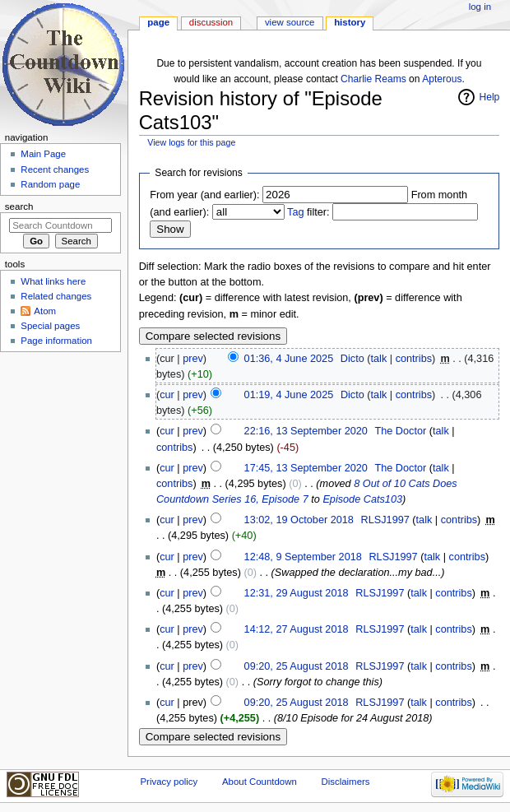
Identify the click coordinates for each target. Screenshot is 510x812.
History (350, 22)
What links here (53, 281)
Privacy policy (169, 782)
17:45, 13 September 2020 (306, 468)
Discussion (211, 22)
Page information (56, 341)
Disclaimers (345, 782)
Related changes (56, 296)
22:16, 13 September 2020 (306, 431)
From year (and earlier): (204, 195)
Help (490, 97)
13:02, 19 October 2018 (299, 520)
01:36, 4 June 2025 (289, 359)
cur (167, 395)
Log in (480, 7)
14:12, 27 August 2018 (297, 629)
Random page (50, 184)
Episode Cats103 (362, 499)
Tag (295, 212)
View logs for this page (191, 142)
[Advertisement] (60, 480)
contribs (414, 359)
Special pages (50, 326)
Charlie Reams (373, 79)
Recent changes (55, 169)
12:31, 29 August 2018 (297, 593)
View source (290, 22)
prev (193, 359)
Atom (45, 311)
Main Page (43, 154)
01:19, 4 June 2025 (289, 395)
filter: (308, 212)
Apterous (442, 79)
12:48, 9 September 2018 (303, 557)
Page (158, 22)
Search (19, 206)
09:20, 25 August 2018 (297, 666)
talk (379, 359)
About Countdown (260, 782)
